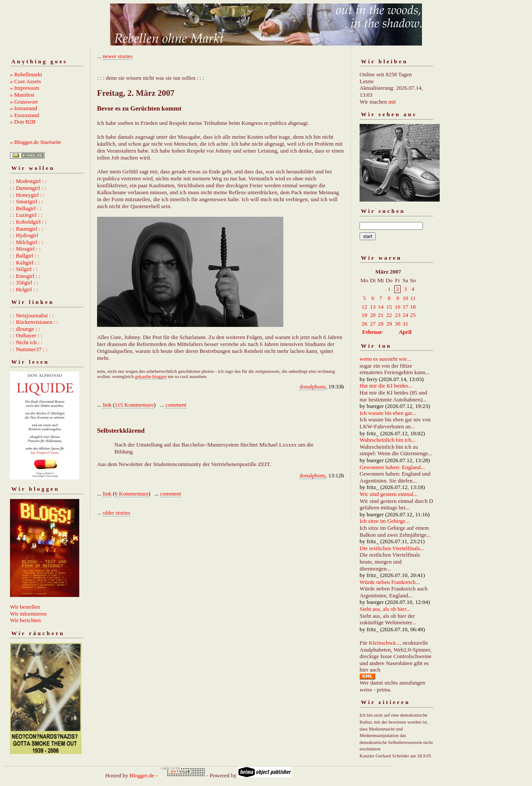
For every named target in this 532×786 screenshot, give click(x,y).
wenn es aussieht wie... (385, 359)
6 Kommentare (132, 494)
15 (389, 307)
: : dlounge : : (25, 329)
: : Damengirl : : (28, 188)
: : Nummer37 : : (29, 349)
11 (413, 298)
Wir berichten (25, 620)
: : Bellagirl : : (26, 208)
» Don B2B (23, 122)
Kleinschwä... (384, 643)
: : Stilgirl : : (24, 269)
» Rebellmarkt (26, 74)
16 (397, 307)
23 (397, 315)
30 (397, 324)
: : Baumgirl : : (27, 229)
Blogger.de (142, 775)
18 (413, 307)
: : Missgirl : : (25, 249)
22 (389, 315)
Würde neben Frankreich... (390, 582)
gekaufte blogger (151, 376)
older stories (117, 513)
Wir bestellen (25, 607)
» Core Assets (26, 81)
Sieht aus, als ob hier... (385, 609)
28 (381, 324)
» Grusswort (24, 102)
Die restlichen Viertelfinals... (392, 548)
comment (176, 405)
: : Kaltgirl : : (25, 263)
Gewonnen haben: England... (392, 467)
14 (381, 307)
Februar (372, 332)
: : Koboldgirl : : (28, 222)
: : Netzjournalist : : (32, 315)
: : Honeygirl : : (27, 195)
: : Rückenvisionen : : (34, 322)
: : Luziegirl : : (26, 215)
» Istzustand (23, 108)
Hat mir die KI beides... (386, 386)
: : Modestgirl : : (28, 181)
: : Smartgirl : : (27, 201)
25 (413, 315)
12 (365, 307)
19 (365, 315)
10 (405, 298)
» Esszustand (25, 115)
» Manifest (22, 95)
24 (405, 315)
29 (389, 324)
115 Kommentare (134, 405)
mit (392, 102)
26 (365, 324)
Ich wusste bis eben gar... (388, 413)
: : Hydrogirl (24, 235)
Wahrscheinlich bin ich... (388, 440)
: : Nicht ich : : (26, 342)
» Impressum (25, 88)
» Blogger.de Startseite (36, 142)
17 (405, 307)
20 (373, 315)
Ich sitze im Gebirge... (384, 521)
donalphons (312, 386)
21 (381, 315)
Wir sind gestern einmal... (389, 494)
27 (373, 324)
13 (373, 307)
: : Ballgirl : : (24, 256)
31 (405, 324)
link (107, 405)
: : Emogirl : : (25, 276)
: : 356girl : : (24, 282)
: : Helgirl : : (24, 289)
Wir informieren (28, 614)
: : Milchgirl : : (27, 242)
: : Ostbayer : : (26, 335)
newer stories (118, 56)
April (405, 332)
